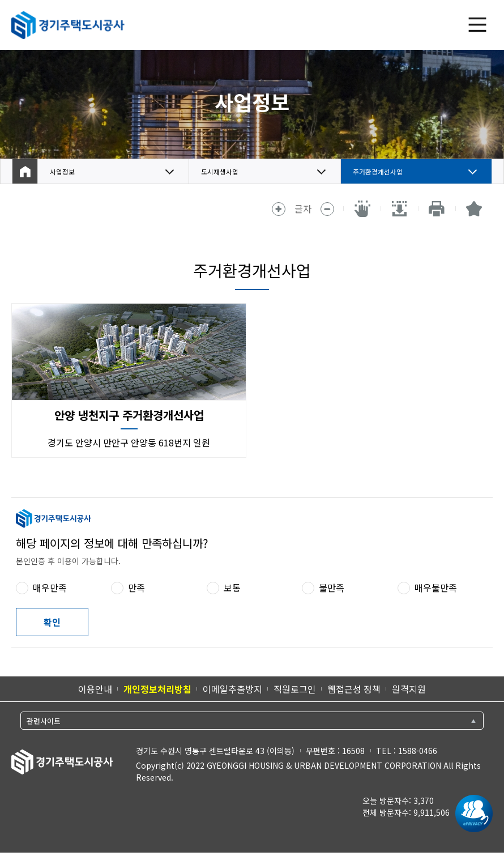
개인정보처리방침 (157, 689)
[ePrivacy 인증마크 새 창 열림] (471, 814)
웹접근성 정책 (354, 689)
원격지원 (409, 689)
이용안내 (95, 689)
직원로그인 (295, 689)
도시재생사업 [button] (227, 172)
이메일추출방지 (232, 689)
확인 (52, 622)
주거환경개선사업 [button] (387, 172)
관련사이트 (44, 721)
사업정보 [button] (67, 172)
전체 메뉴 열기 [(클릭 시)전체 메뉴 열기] (477, 25)
